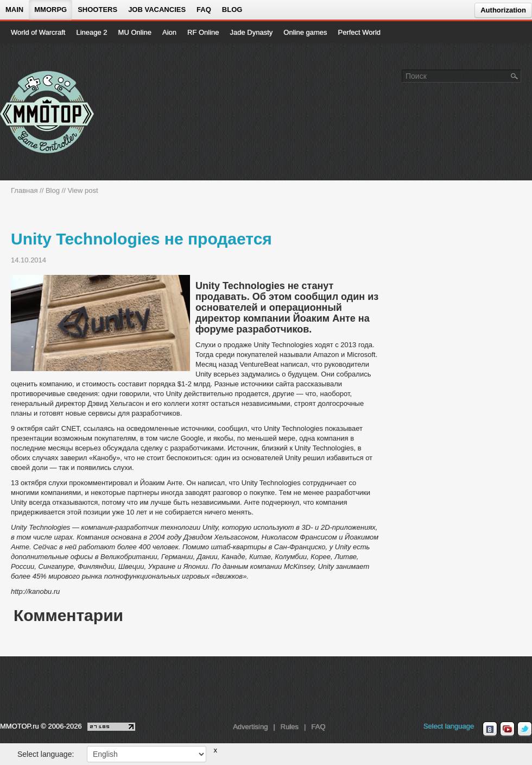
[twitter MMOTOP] (525, 729)
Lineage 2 (91, 32)
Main (14, 10)
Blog (232, 10)
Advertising (250, 727)
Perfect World (360, 32)
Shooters (97, 10)
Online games (305, 32)
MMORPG (50, 10)
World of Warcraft (38, 32)
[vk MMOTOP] (490, 729)
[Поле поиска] (515, 76)
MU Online (135, 32)
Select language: (46, 754)
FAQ (204, 10)
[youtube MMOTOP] (507, 729)
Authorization (503, 10)
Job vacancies (157, 10)
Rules (290, 727)
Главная (24, 190)
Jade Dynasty (252, 32)
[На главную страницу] (47, 112)
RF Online (203, 32)
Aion (169, 32)
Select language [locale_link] (449, 726)
